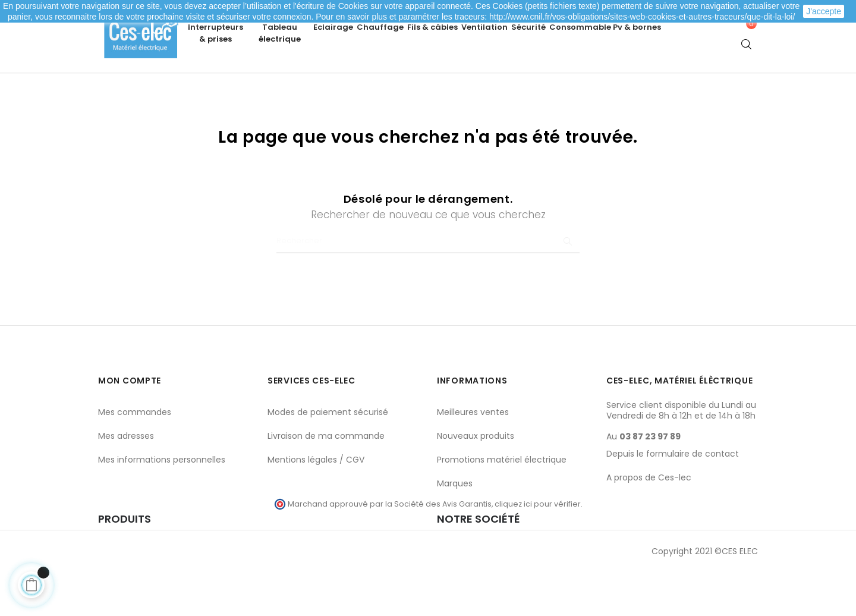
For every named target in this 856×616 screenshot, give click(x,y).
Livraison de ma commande (326, 478)
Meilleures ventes (473, 454)
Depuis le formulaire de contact (673, 496)
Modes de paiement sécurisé (328, 454)
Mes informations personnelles (162, 502)
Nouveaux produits (476, 478)
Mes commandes (135, 454)
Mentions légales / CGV (316, 502)
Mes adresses (126, 478)
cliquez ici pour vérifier (538, 546)
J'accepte (824, 11)
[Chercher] (428, 284)
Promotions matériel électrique (502, 502)
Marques (455, 526)
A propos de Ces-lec (649, 520)
